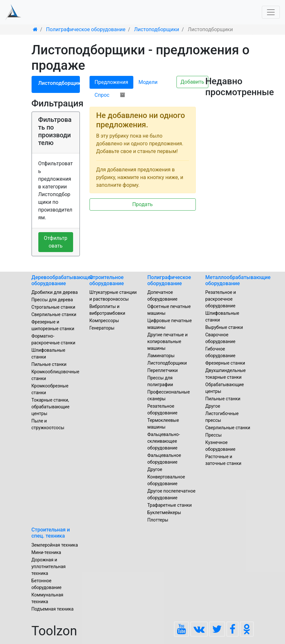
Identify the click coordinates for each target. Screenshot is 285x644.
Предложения (112, 82)
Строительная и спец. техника (51, 533)
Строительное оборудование (107, 280)
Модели (148, 82)
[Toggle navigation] (271, 12)
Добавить (192, 82)
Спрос (102, 95)
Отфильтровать (56, 242)
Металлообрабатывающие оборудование (238, 280)
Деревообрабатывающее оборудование (62, 280)
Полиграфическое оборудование (169, 280)
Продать (143, 204)
